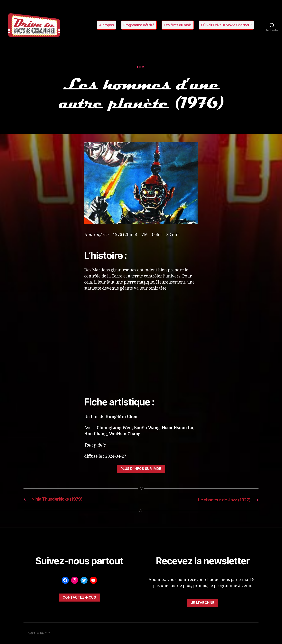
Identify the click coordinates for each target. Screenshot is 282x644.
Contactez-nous (79, 598)
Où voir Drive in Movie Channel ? (226, 25)
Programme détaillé (139, 25)
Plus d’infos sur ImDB (141, 469)
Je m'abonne (203, 603)
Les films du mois (178, 25)
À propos (106, 25)
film (141, 68)
